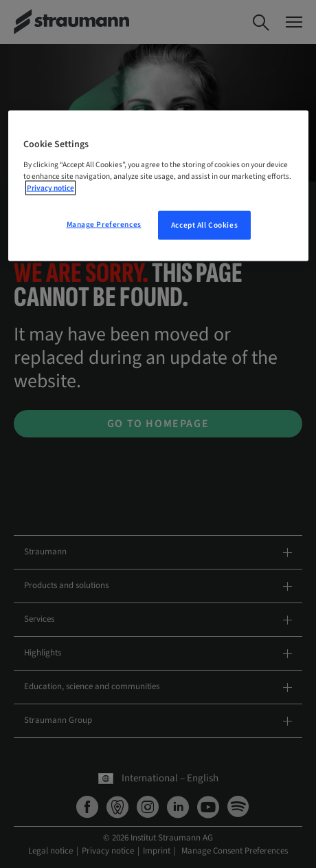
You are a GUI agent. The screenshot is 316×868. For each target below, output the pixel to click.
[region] (158, 186)
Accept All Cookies (204, 225)
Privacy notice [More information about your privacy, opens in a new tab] (50, 188)
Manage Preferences (104, 225)
